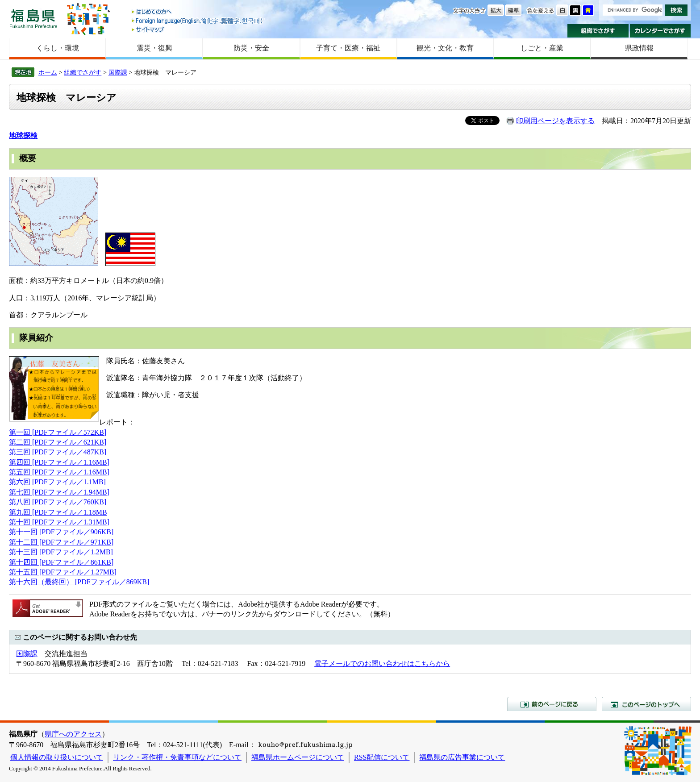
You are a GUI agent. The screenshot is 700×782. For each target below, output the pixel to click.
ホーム (48, 72)
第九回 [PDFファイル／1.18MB (58, 512)
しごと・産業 (542, 48)
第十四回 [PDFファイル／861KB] (61, 562)
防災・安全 (251, 48)
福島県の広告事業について (462, 757)
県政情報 (639, 48)
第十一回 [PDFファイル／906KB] (61, 532)
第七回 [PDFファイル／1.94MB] (59, 492)
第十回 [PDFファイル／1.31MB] (59, 522)
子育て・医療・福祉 (348, 48)
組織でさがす (598, 31)
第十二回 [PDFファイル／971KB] (61, 542)
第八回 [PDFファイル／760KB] (58, 502)
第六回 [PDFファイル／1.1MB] (57, 482)
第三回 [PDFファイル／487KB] (58, 452)
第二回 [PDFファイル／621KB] (58, 442)
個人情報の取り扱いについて (57, 757)
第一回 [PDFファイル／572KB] (58, 432)
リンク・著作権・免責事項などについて (177, 757)
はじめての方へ (198, 12)
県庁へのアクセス (73, 734)
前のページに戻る (552, 704)
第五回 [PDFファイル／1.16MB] (59, 472)
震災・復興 (154, 48)
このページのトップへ (646, 704)
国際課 (118, 72)
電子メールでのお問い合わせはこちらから (382, 663)
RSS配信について (382, 757)
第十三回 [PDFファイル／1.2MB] (61, 552)
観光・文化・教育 (445, 48)
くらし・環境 (58, 48)
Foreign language (198, 21)
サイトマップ (198, 29)
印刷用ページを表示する (555, 121)
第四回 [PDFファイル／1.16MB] (59, 462)
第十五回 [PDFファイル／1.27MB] (63, 572)
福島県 (33, 19)
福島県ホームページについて (298, 757)
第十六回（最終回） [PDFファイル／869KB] (79, 582)
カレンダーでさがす (660, 31)
